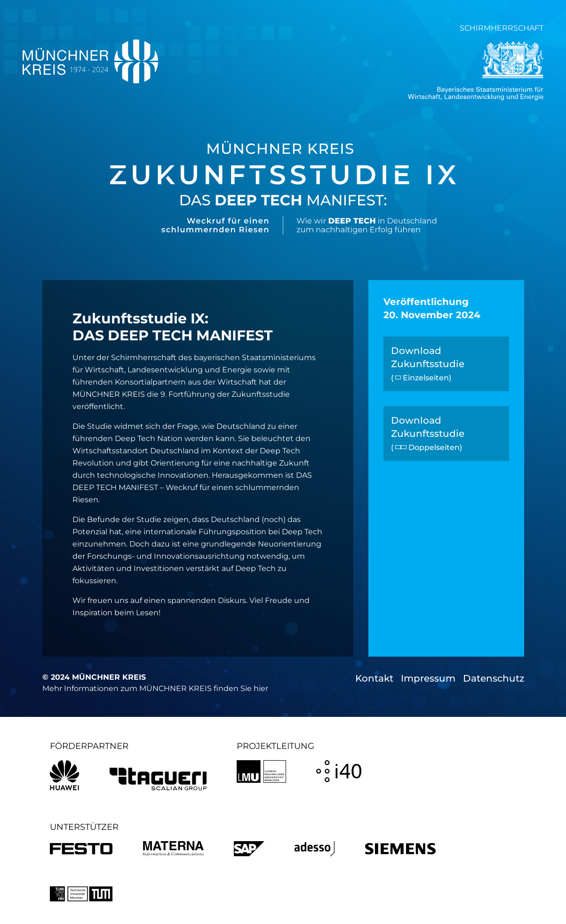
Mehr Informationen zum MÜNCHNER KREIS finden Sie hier (155, 688)
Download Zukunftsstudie (428, 364)
